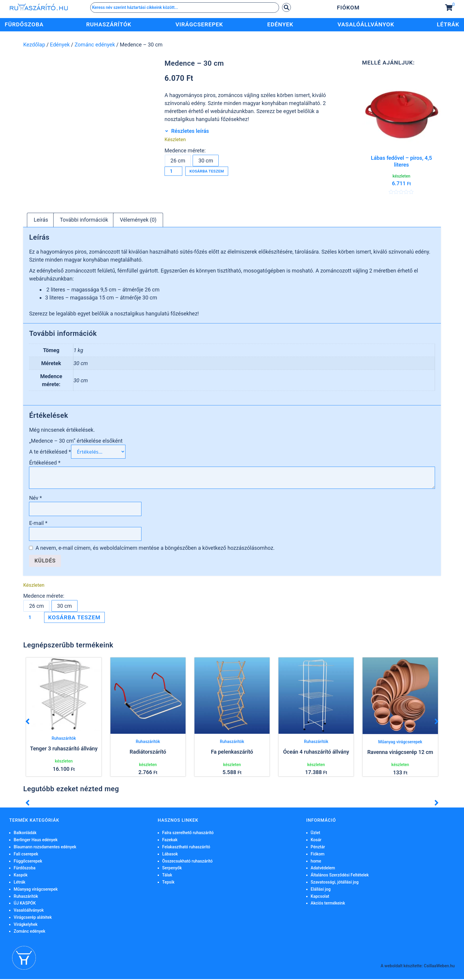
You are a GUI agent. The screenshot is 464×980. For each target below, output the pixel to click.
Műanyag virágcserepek (400, 743)
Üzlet (315, 834)
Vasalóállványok (29, 911)
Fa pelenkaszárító (232, 753)
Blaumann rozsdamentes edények (45, 848)
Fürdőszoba (25, 869)
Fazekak (170, 841)
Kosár (316, 841)
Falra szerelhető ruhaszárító (188, 834)
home (316, 862)
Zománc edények (95, 45)
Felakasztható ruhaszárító (186, 848)
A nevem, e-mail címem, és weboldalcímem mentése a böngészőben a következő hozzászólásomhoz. (155, 549)
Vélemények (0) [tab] (138, 221)
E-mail (38, 524)
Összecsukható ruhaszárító (187, 862)
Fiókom (348, 8)
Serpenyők (172, 869)
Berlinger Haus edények (36, 841)
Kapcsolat (320, 897)
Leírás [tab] (41, 221)
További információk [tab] (84, 221)
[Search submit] (286, 7)
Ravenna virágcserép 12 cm (400, 753)
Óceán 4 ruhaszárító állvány (316, 753)
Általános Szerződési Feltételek (340, 876)
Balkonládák (25, 834)
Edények (60, 45)
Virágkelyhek (25, 925)
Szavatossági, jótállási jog (335, 883)
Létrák (19, 883)
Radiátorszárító (148, 753)
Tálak (167, 876)
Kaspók (21, 876)
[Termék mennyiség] (174, 172)
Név (35, 499)
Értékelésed (45, 464)
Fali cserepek (26, 855)
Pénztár (318, 848)
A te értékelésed (50, 453)
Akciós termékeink (328, 904)
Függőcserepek (28, 862)
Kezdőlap (34, 45)
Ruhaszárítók (64, 739)
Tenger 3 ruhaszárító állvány (64, 749)
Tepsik (168, 883)
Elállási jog (321, 890)
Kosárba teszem (217, 172)
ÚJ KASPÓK (25, 904)
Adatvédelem (323, 869)
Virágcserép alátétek (33, 918)
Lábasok (170, 855)
